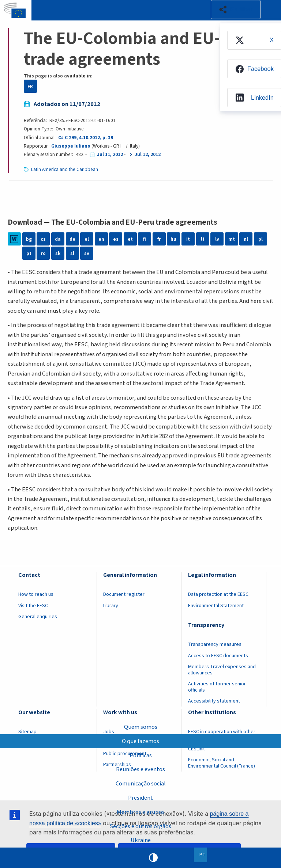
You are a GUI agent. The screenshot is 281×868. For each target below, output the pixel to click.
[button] (235, 9)
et (130, 239)
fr (159, 239)
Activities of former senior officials (217, 687)
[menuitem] (254, 40)
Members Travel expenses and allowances (222, 670)
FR (30, 86)
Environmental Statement (216, 606)
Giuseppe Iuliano (71, 146)
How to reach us (36, 594)
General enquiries (38, 617)
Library (111, 606)
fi (145, 239)
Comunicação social (141, 784)
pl (261, 239)
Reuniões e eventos (140, 769)
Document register (124, 594)
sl (72, 253)
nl (246, 239)
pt (29, 253)
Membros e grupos (141, 812)
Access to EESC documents (218, 656)
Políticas (141, 755)
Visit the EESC (33, 606)
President (140, 798)
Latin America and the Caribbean (65, 169)
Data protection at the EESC (218, 594)
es (116, 239)
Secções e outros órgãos (141, 826)
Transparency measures (215, 644)
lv (217, 239)
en (101, 239)
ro (43, 253)
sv (87, 253)
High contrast (153, 858)
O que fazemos (140, 741)
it (188, 239)
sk (58, 253)
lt (203, 239)
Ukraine (141, 840)
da (58, 239)
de (72, 239)
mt (232, 239)
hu (173, 239)
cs (43, 239)
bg (29, 239)
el (87, 239)
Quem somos (141, 727)
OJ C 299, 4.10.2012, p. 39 (86, 138)
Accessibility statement (214, 701)
